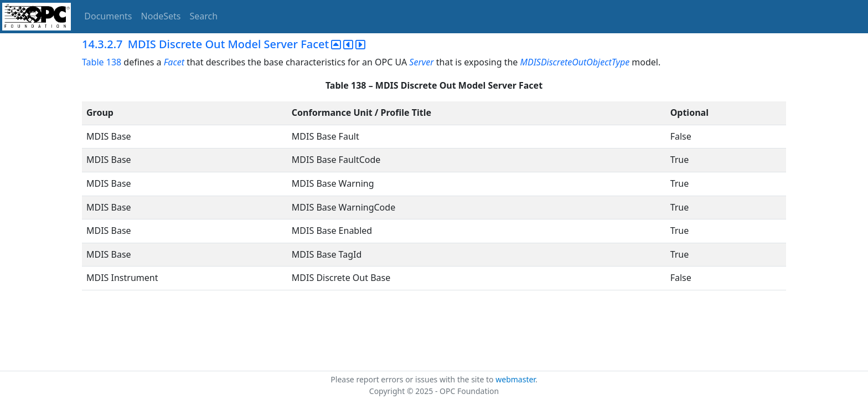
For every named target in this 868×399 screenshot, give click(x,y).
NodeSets (161, 16)
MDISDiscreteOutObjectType (575, 62)
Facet (174, 62)
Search (204, 16)
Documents (108, 16)
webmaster (515, 379)
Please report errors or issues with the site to (413, 379)
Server (421, 62)
